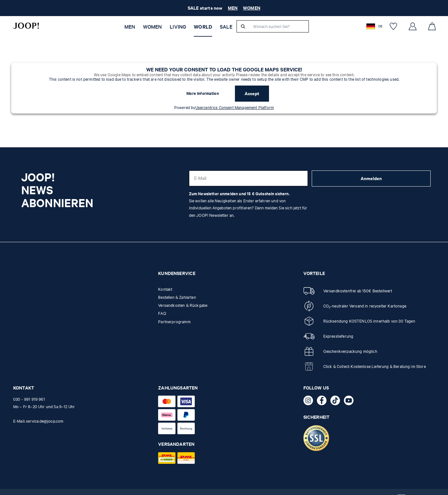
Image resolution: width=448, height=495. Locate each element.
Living (178, 27)
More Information (203, 93)
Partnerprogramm (174, 322)
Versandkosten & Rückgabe (183, 305)
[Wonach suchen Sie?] (279, 26)
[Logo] (26, 26)
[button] (375, 26)
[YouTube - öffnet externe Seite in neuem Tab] (351, 402)
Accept (252, 93)
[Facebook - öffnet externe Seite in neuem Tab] (324, 402)
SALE (226, 27)
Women (152, 27)
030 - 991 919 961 (29, 399)
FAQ (162, 313)
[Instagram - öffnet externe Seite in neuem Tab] (310, 402)
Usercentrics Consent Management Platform (235, 107)
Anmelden (371, 178)
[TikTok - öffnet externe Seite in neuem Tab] (337, 402)
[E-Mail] (248, 178)
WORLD (203, 27)
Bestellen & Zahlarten (177, 297)
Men (130, 27)
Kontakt (165, 289)
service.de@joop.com (45, 421)
